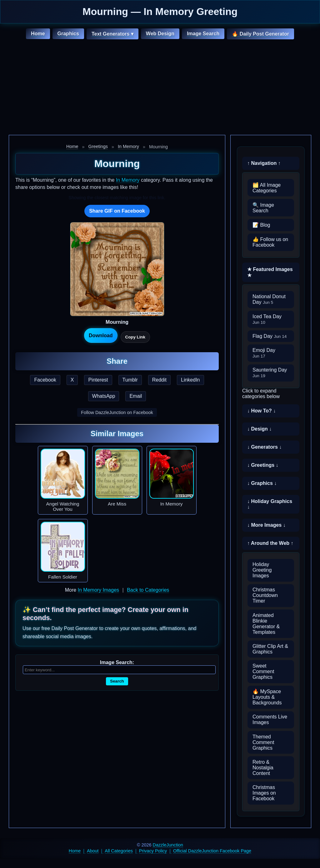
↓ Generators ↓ (264, 447)
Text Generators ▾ (112, 34)
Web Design (160, 34)
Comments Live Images (270, 720)
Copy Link (135, 337)
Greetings (98, 146)
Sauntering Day (270, 373)
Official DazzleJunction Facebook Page (212, 851)
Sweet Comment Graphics (263, 671)
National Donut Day (269, 299)
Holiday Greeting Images (262, 570)
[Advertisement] (160, 88)
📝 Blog (261, 225)
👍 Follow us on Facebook (270, 242)
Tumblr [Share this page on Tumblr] (130, 380)
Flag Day (270, 336)
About (93, 851)
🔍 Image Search (263, 208)
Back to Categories (148, 590)
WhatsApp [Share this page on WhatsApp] (104, 396)
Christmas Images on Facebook (264, 793)
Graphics (68, 34)
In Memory (128, 146)
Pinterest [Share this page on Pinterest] (98, 380)
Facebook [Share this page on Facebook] (45, 380)
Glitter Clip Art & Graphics (270, 649)
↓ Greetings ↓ (263, 465)
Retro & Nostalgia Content (263, 768)
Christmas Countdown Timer (265, 595)
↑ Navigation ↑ (264, 163)
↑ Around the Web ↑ (270, 543)
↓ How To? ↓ (261, 411)
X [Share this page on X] (72, 380)
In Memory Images (98, 590)
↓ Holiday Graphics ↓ (270, 504)
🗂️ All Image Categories (267, 188)
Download (101, 335)
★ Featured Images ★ (270, 272)
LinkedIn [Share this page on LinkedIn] (190, 380)
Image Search (203, 34)
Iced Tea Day (267, 319)
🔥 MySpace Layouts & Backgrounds (267, 697)
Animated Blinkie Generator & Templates (266, 624)
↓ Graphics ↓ (262, 483)
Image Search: (117, 662)
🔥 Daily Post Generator (260, 34)
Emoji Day (264, 353)
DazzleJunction (168, 845)
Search (117, 681)
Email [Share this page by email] (136, 396)
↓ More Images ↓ (266, 525)
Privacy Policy (153, 851)
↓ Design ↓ (259, 429)
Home (38, 34)
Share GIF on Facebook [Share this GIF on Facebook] (117, 211)
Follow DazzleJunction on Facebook (117, 412)
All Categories (119, 851)
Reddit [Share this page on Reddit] (159, 380)
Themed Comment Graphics (263, 742)
